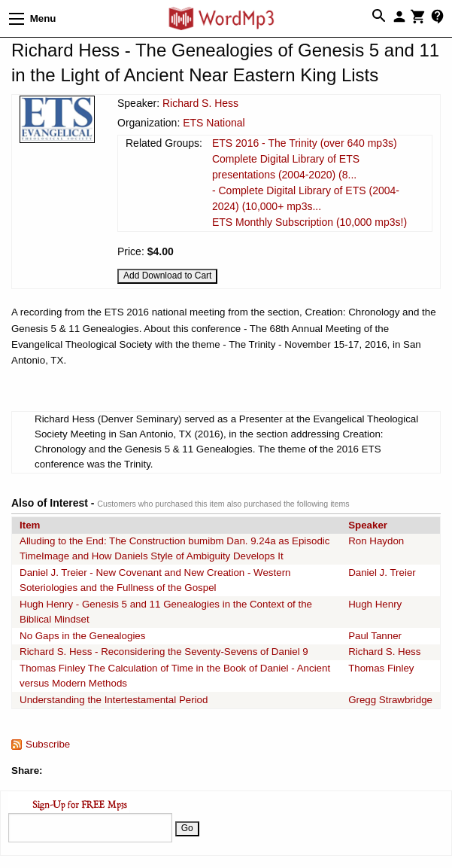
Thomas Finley (381, 668)
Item (30, 525)
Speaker (368, 525)
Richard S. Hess (200, 103)
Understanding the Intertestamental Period (114, 700)
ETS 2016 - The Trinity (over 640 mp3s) (305, 143)
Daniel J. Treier (382, 573)
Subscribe (48, 744)
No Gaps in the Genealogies (82, 636)
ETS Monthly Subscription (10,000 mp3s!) (309, 222)
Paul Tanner (375, 636)
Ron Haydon (376, 541)
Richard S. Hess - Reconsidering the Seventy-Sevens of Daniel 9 (164, 652)
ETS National (214, 123)
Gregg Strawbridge (390, 700)
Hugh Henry (375, 604)
